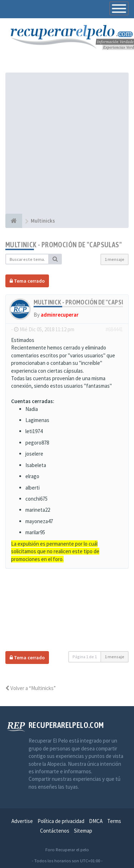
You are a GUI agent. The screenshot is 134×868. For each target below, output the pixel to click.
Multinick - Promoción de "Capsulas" (64, 245)
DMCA (96, 821)
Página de (85, 657)
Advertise (22, 821)
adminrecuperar (60, 315)
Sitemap (83, 831)
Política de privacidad (61, 821)
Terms (114, 821)
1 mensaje (115, 259)
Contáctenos (55, 831)
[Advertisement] (67, 143)
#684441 (114, 329)
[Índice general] (14, 221)
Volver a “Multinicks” (31, 688)
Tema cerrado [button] (27, 281)
